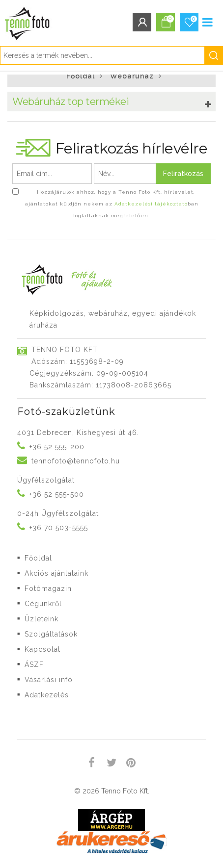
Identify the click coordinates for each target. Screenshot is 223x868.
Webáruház (132, 76)
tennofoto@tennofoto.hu (76, 461)
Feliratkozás (183, 174)
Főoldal (81, 76)
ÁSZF (34, 664)
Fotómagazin (48, 588)
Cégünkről (43, 604)
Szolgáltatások (51, 634)
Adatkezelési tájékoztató (151, 204)
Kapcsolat (42, 649)
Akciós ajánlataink (56, 573)
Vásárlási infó (49, 680)
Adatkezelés (47, 695)
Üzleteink (42, 619)
